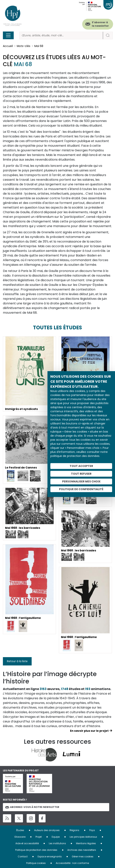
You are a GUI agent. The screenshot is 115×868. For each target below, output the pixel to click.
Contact (23, 857)
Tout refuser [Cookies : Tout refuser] (81, 474)
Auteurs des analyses (47, 830)
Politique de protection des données (36, 850)
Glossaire (20, 837)
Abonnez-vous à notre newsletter (32, 807)
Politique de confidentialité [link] (81, 489)
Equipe (56, 837)
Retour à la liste (17, 661)
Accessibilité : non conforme (72, 863)
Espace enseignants (50, 857)
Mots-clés (24, 46)
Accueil (8, 46)
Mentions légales (86, 843)
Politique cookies (36, 863)
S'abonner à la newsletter (100, 24)
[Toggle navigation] (8, 35)
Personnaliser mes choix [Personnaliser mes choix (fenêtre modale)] (81, 481)
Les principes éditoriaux (83, 837)
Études (20, 830)
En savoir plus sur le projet (89, 731)
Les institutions (57, 843)
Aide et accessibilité (27, 843)
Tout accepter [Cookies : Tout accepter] (81, 466)
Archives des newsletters (82, 850)
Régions (74, 830)
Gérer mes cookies (83, 857)
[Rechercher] (61, 35)
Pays (92, 830)
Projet (39, 837)
